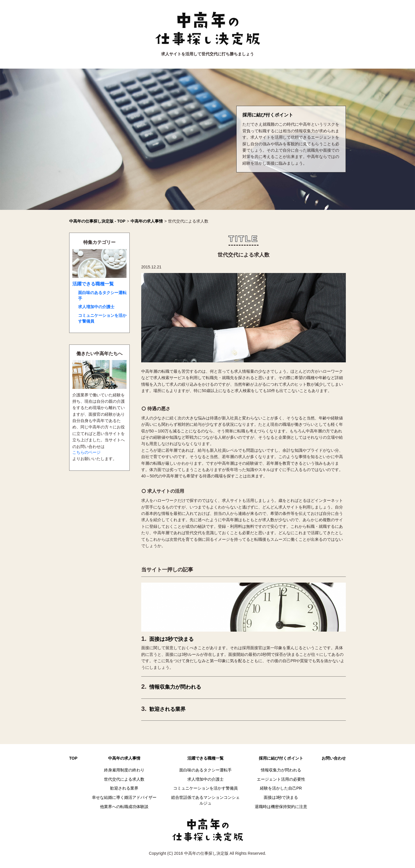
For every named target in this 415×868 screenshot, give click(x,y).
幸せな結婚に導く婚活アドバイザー (124, 797)
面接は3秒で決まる (171, 639)
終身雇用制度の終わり (124, 770)
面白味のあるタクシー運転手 (102, 295)
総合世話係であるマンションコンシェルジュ (205, 800)
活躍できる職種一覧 (93, 284)
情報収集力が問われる (175, 687)
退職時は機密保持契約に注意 (281, 807)
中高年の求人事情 (124, 758)
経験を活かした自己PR (281, 788)
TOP (73, 758)
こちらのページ (86, 452)
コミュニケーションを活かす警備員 (102, 318)
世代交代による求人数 (124, 779)
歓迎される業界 (167, 709)
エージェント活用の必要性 (281, 779)
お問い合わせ (334, 758)
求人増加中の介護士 (96, 307)
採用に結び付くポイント (268, 115)
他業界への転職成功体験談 (124, 807)
